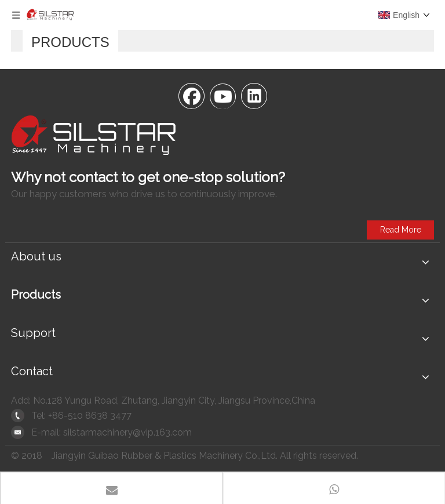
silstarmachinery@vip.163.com (127, 432)
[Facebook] (191, 95)
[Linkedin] (254, 95)
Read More (401, 230)
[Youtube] (222, 95)
